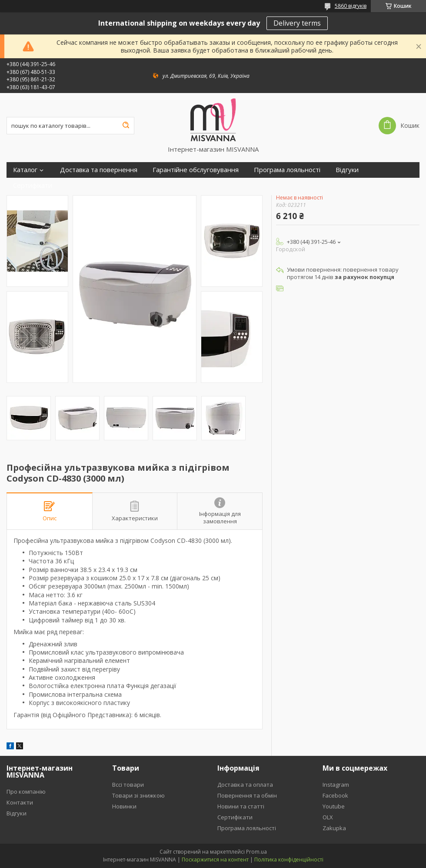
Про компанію (26, 792)
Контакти (20, 802)
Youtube (334, 806)
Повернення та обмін (247, 795)
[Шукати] (126, 126)
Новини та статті (241, 806)
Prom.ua (256, 852)
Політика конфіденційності (289, 860)
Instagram (336, 785)
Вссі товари (128, 785)
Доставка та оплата (245, 785)
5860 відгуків (351, 6)
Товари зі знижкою (138, 795)
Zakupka (334, 828)
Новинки (124, 806)
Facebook (335, 795)
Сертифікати (33, 185)
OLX (328, 817)
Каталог (25, 170)
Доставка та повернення (99, 170)
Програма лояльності (287, 170)
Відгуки (347, 170)
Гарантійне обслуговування (196, 170)
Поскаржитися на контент (215, 860)
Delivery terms (297, 23)
